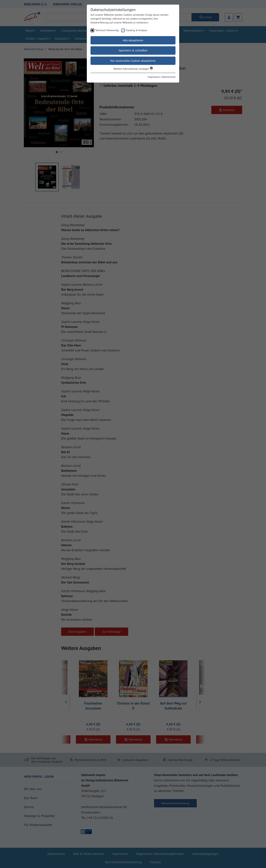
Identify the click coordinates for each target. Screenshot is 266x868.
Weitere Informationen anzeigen (133, 69)
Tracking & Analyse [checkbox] (136, 30)
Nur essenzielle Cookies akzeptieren (133, 61)
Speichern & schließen (133, 50)
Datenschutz (169, 77)
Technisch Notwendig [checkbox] (107, 30)
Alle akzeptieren (133, 40)
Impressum (154, 77)
